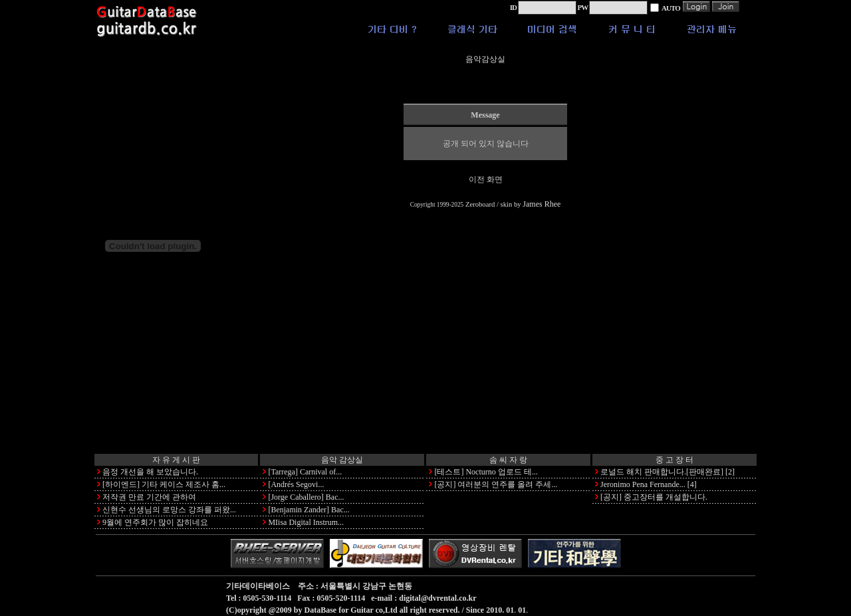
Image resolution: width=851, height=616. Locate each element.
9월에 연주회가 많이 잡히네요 (155, 522)
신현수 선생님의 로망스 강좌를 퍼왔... (169, 510)
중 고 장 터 (674, 460)
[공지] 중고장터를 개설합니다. (654, 497)
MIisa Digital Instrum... (306, 522)
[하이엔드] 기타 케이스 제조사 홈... (164, 484)
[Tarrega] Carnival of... (305, 472)
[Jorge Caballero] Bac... (306, 497)
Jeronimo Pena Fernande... (643, 484)
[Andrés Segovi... (296, 484)
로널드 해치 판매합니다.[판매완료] (662, 472)
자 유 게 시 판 (176, 460)
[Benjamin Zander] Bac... (308, 510)
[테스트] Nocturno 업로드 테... (486, 472)
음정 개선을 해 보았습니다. (150, 472)
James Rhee (542, 204)
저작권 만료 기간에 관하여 (149, 497)
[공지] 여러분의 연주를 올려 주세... (496, 484)
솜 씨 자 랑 (508, 460)
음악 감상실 (342, 460)
